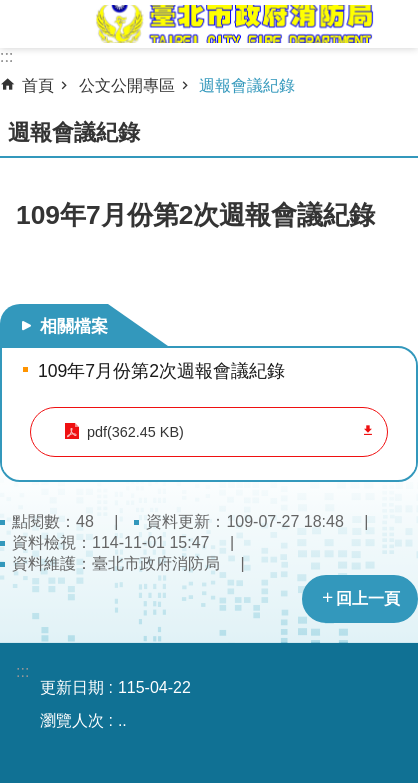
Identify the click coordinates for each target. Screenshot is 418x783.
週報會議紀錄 (247, 85)
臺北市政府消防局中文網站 (233, 24)
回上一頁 (368, 598)
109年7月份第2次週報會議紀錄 (161, 371)
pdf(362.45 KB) (135, 432)
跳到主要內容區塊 (10, 10)
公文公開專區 (127, 85)
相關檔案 (74, 326)
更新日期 (72, 687)
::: (6, 56)
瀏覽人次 (72, 720)
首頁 (38, 85)
